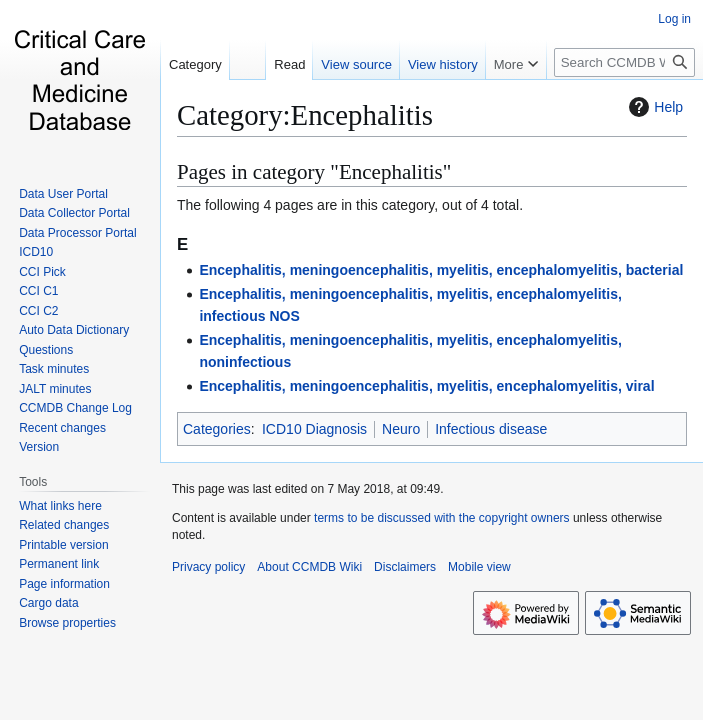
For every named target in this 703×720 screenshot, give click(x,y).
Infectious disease (491, 429)
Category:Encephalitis (305, 115)
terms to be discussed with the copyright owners (441, 518)
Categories (217, 429)
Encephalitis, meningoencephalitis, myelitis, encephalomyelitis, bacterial (441, 270)
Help (653, 107)
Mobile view (479, 567)
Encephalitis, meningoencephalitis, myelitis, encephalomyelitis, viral (426, 386)
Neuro (401, 429)
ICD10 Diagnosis (314, 429)
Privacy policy (208, 567)
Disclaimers (405, 567)
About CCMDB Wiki (309, 567)
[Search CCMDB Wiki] (624, 62)
